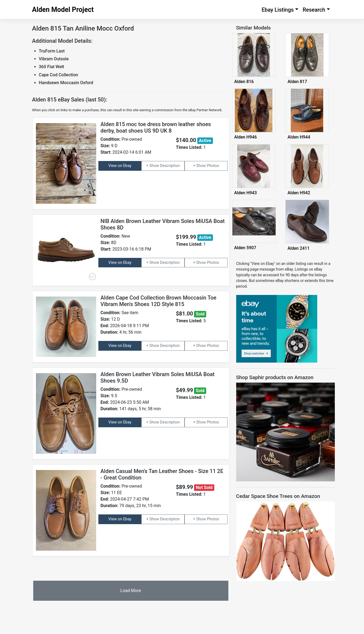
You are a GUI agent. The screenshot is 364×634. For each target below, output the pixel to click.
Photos (213, 166)
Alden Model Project (63, 10)
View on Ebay (120, 166)
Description (170, 166)
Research (314, 10)
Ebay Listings (278, 10)
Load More (131, 591)
